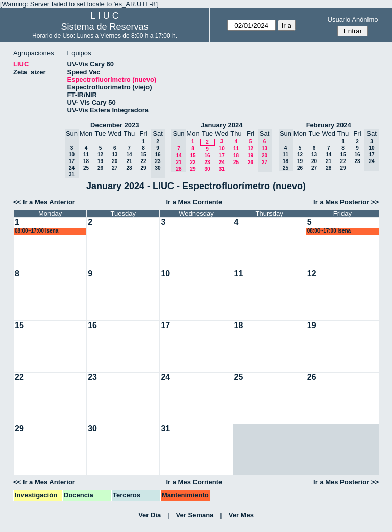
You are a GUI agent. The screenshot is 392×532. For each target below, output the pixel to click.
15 (143, 155)
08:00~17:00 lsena (36, 231)
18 (86, 161)
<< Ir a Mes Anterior (44, 202)
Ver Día (150, 515)
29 (143, 168)
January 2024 (222, 125)
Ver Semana (195, 515)
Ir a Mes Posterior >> (346, 202)
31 (222, 169)
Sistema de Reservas (105, 27)
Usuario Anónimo (353, 20)
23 (207, 162)
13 (115, 155)
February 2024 (329, 125)
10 (222, 148)
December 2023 (115, 125)
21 (129, 161)
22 (143, 161)
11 (86, 155)
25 (86, 168)
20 (115, 161)
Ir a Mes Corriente (194, 202)
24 (222, 162)
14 (129, 155)
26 (100, 168)
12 (100, 155)
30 (207, 169)
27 (115, 168)
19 (100, 161)
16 (207, 156)
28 (129, 168)
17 (222, 156)
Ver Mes (241, 515)
